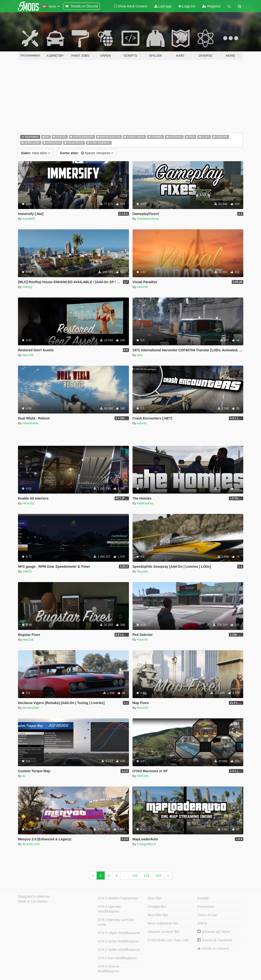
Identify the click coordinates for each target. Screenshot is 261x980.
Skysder (142, 571)
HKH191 (28, 503)
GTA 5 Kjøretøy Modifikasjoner (109, 909)
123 (147, 875)
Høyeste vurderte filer (164, 932)
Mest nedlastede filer (163, 923)
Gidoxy (27, 287)
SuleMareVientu (148, 219)
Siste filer (155, 898)
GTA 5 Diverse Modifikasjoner (109, 969)
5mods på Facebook (215, 940)
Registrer (212, 6)
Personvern (206, 907)
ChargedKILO (146, 844)
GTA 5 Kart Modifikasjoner (117, 958)
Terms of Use (207, 915)
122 (135, 875)
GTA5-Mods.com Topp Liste (168, 940)
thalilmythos (145, 503)
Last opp (163, 6)
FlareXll (142, 640)
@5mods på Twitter (214, 932)
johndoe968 (31, 708)
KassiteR (29, 219)
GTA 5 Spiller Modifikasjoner (119, 950)
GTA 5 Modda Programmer (118, 898)
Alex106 (142, 287)
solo (140, 355)
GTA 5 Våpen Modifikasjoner (119, 933)
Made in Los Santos (33, 901)
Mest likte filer (158, 915)
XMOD (27, 571)
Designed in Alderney (34, 897)
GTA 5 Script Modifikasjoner (118, 941)
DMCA (202, 923)
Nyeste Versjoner (87, 153)
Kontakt (203, 898)
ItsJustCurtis (31, 844)
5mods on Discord (213, 949)
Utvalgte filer (157, 907)
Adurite (142, 423)
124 (158, 875)
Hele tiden (35, 153)
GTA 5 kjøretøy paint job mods (116, 922)
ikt (24, 776)
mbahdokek (31, 423)
